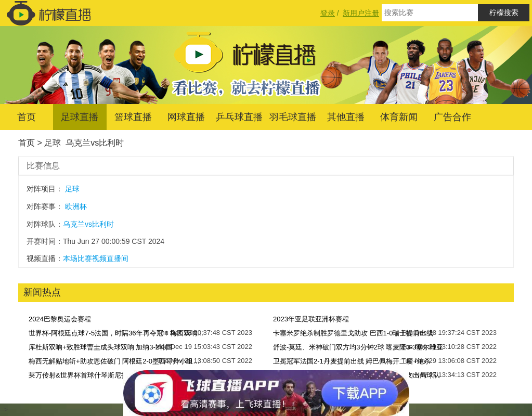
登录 (328, 13)
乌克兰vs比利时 (95, 143)
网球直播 (186, 117)
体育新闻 (399, 117)
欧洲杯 (76, 206)
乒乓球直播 (239, 117)
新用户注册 (361, 13)
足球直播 (80, 117)
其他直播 (346, 117)
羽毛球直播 (293, 117)
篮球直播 (133, 117)
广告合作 (452, 117)
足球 (53, 143)
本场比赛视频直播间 (96, 258)
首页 (27, 117)
